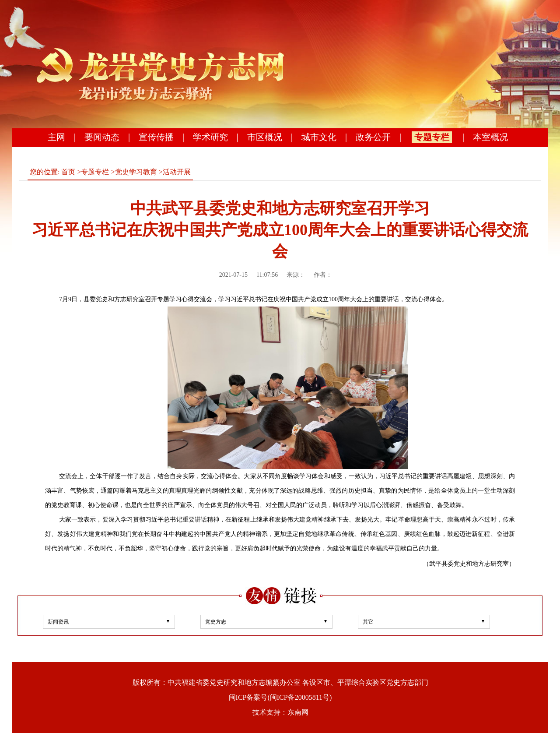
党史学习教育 (136, 172)
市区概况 (265, 137)
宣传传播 (156, 137)
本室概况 (490, 137)
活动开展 (177, 172)
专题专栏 (432, 137)
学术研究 (210, 137)
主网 (56, 137)
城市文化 (319, 137)
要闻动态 (102, 137)
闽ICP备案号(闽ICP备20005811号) (280, 697)
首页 (68, 172)
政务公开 (373, 137)
